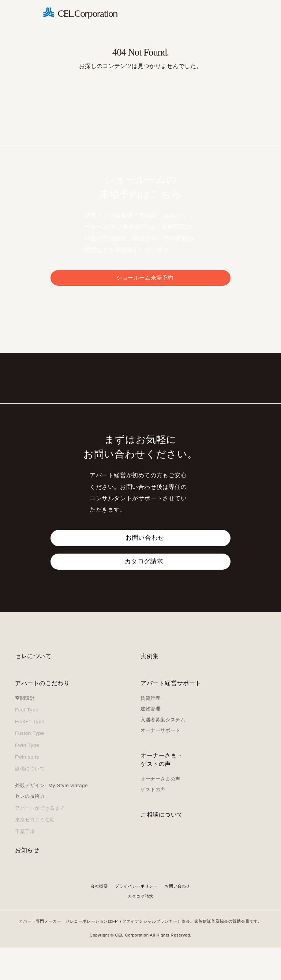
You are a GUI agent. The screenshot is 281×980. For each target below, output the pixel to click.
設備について (30, 801)
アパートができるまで (40, 841)
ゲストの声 (153, 822)
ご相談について (162, 847)
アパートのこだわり (42, 716)
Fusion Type (30, 766)
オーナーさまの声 (160, 811)
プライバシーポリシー (136, 919)
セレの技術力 (30, 829)
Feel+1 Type (30, 754)
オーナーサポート (160, 763)
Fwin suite (27, 789)
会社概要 (99, 919)
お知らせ (27, 883)
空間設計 (25, 731)
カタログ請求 (140, 929)
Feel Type (27, 742)
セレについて (33, 689)
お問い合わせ (177, 919)
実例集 (150, 689)
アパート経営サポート (171, 716)
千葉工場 (25, 864)
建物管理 (150, 741)
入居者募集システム (163, 752)
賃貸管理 (150, 731)
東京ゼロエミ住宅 (35, 852)
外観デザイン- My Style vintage (51, 818)
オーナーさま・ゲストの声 (162, 792)
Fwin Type (27, 778)
